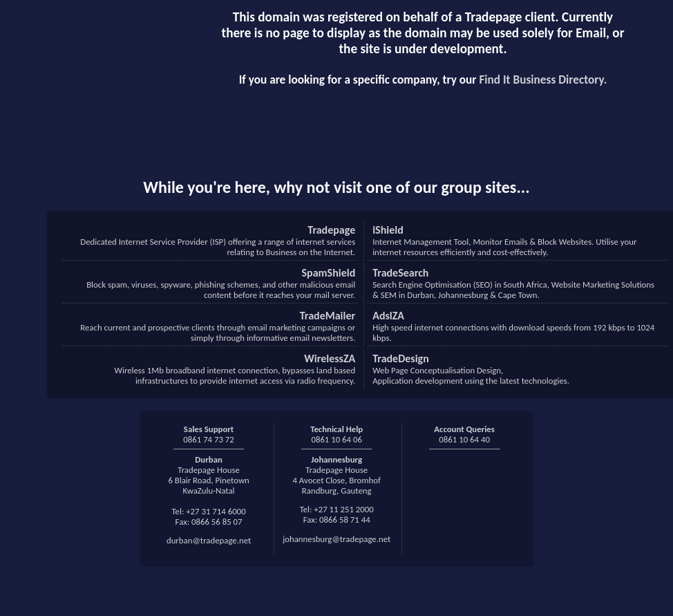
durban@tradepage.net (209, 540)
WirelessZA (330, 358)
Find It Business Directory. (543, 80)
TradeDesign (401, 358)
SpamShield (329, 273)
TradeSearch (400, 273)
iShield (388, 230)
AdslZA (388, 316)
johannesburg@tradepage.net (336, 539)
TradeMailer (328, 316)
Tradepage (331, 230)
